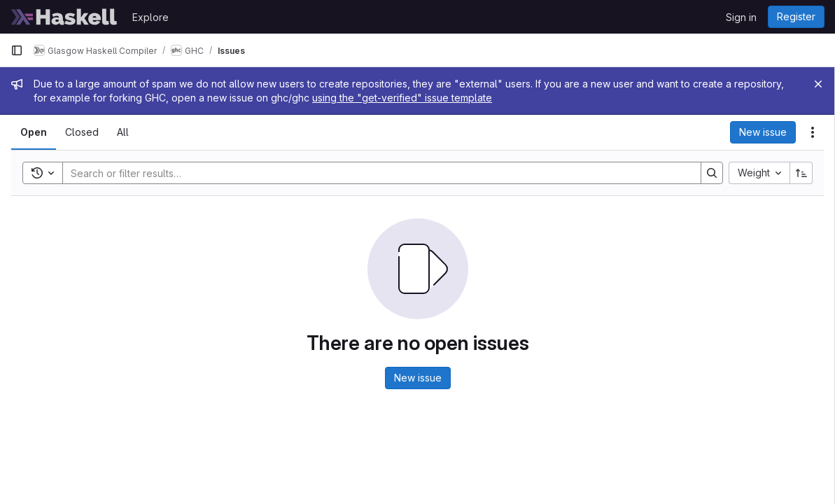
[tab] (34, 132)
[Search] (375, 173)
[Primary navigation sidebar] (17, 50)
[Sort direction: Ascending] (801, 173)
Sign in (741, 17)
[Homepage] (64, 17)
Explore (150, 17)
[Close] (818, 84)
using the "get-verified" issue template (402, 98)
